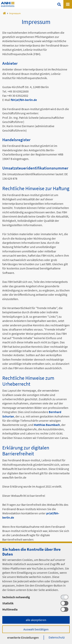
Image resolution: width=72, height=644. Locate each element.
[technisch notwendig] (36, 597)
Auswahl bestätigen (36, 629)
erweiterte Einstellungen (23, 637)
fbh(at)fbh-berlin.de (24, 100)
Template (8, 4)
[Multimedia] (36, 609)
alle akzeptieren (36, 620)
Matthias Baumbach (47, 425)
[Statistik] (36, 603)
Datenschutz (57, 637)
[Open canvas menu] (68, 4)
